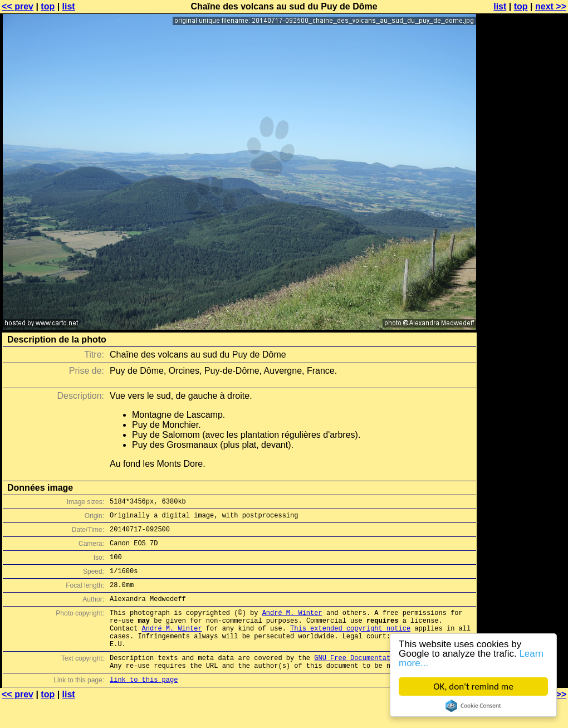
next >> (551, 6)
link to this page (144, 706)
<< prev (18, 6)
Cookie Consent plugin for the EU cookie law (473, 706)
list (69, 6)
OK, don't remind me (473, 687)
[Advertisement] (523, 276)
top (48, 6)
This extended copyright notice (350, 646)
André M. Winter (292, 627)
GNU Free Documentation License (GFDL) (388, 681)
